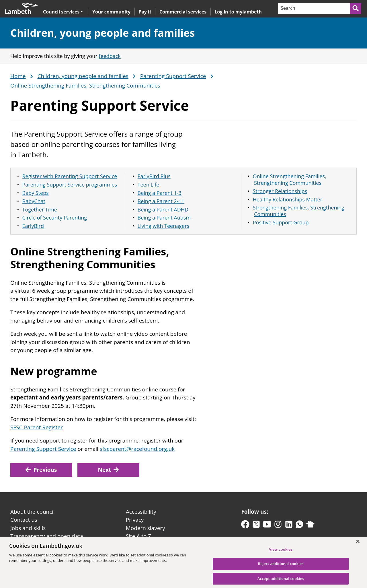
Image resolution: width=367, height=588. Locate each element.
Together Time (40, 209)
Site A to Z (138, 536)
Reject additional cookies (281, 566)
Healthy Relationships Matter (288, 199)
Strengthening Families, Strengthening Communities (299, 211)
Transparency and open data (47, 536)
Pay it (145, 12)
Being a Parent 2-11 (161, 201)
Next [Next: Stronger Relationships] (109, 470)
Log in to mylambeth (238, 12)
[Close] (358, 544)
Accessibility (141, 512)
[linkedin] (289, 526)
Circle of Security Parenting (55, 218)
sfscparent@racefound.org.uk (137, 449)
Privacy (135, 520)
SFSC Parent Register (37, 427)
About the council (33, 512)
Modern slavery (146, 528)
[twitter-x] (256, 526)
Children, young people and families (103, 33)
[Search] (314, 8)
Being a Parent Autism (164, 218)
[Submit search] (356, 8)
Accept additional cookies (281, 581)
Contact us (24, 520)
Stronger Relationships (280, 191)
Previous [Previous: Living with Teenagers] (41, 470)
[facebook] (245, 526)
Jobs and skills (28, 528)
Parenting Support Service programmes (70, 185)
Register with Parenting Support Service (70, 176)
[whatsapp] (299, 526)
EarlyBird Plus (154, 176)
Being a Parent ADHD (163, 209)
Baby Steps (36, 193)
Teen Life (149, 185)
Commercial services (183, 12)
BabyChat (34, 201)
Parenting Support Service (173, 76)
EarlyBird (33, 226)
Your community (111, 12)
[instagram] (278, 526)
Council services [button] (63, 12)
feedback (110, 56)
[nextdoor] (310, 526)
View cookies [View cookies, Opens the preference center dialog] (281, 552)
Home (18, 76)
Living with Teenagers (164, 226)
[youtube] (267, 526)
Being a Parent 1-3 (160, 193)
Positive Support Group (281, 222)
